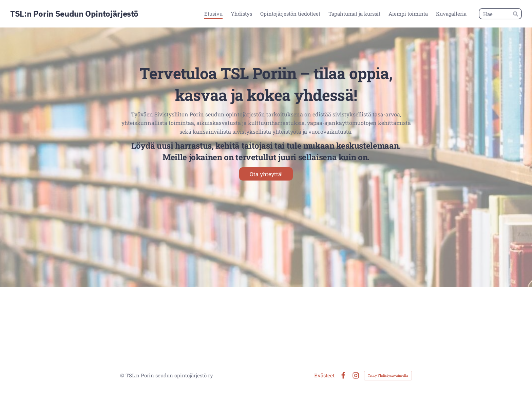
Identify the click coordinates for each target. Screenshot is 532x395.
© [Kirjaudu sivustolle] (123, 375)
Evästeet (324, 375)
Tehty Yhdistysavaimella (388, 375)
